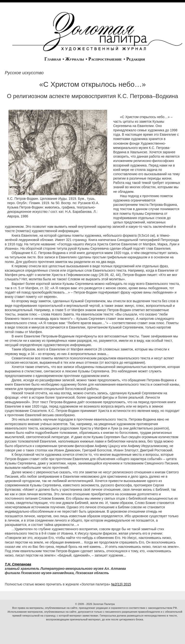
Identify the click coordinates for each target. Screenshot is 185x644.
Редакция (135, 59)
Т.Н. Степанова (18, 564)
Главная (53, 59)
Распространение (105, 59)
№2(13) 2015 (121, 584)
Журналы (75, 59)
